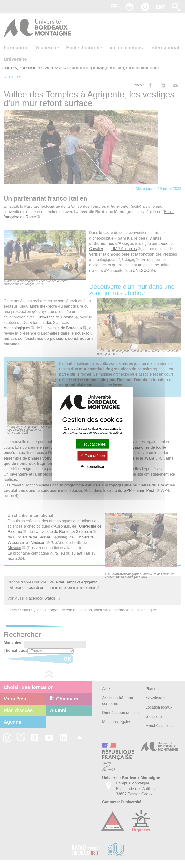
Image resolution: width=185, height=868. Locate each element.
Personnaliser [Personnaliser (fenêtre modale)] (92, 466)
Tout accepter (92, 444)
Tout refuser (93, 456)
